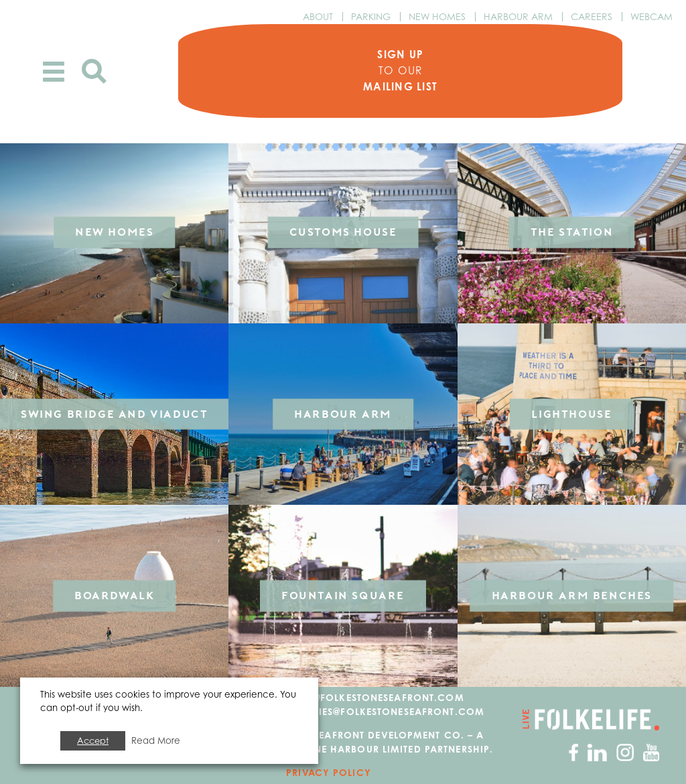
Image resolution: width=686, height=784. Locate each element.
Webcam (651, 16)
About (318, 16)
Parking (371, 16)
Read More (156, 740)
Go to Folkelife (590, 721)
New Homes (437, 16)
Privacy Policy (329, 774)
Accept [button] (93, 740)
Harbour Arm (518, 16)
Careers (592, 16)
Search (94, 71)
